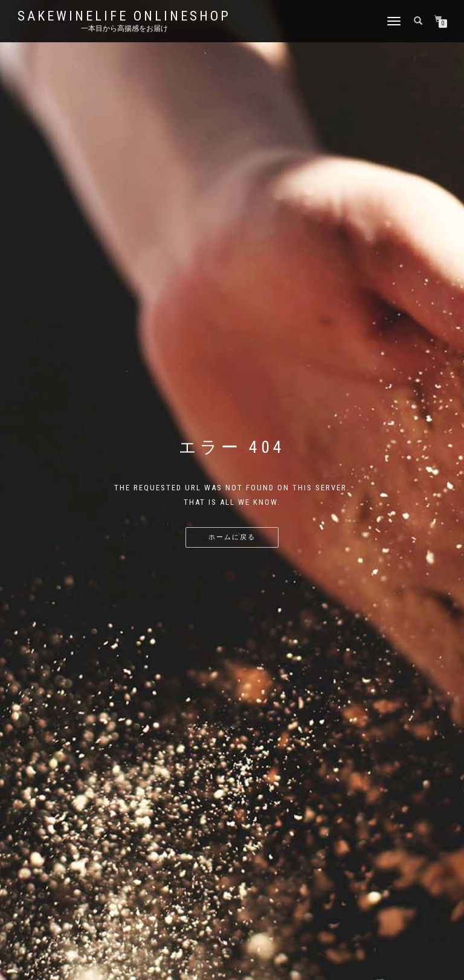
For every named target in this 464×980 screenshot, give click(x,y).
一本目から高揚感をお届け (124, 28)
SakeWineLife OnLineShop (124, 16)
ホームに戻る (232, 537)
